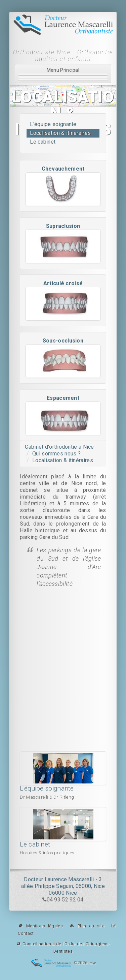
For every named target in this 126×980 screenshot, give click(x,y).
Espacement (63, 398)
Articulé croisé (63, 283)
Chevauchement (63, 169)
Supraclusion (63, 226)
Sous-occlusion (63, 341)
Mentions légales (40, 926)
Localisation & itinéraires (60, 133)
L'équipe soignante (53, 124)
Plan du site (87, 926)
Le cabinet (43, 142)
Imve (92, 963)
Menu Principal (63, 74)
